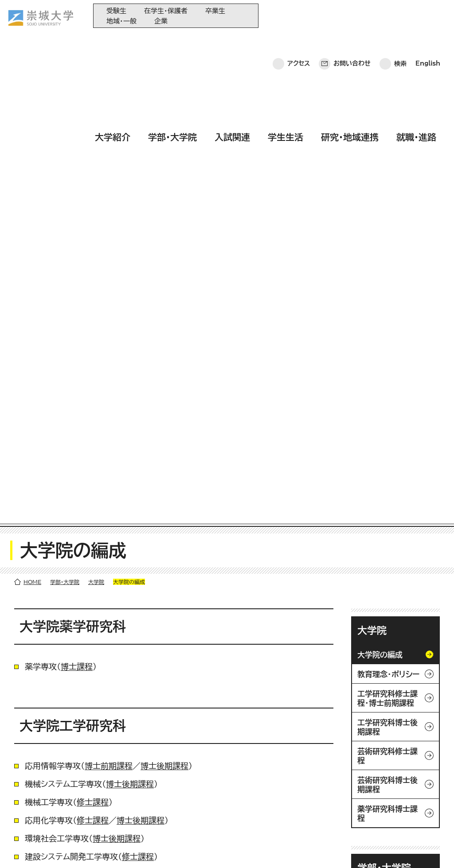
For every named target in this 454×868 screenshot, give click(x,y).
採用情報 (252, 848)
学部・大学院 (172, 41)
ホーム (23, 848)
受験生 (116, 11)
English (428, 16)
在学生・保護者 (166, 11)
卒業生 (215, 11)
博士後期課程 (164, 296)
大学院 (96, 112)
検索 (400, 16)
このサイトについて (148, 848)
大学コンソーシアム (228, 797)
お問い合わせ (352, 16)
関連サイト (217, 826)
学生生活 (286, 41)
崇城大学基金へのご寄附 (236, 782)
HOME (32, 112)
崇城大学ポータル (63, 789)
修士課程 (93, 332)
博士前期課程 (109, 296)
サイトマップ (207, 848)
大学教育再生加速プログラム (241, 768)
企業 (161, 21)
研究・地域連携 (350, 41)
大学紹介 (113, 41)
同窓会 (213, 753)
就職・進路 (416, 41)
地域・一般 (121, 21)
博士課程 (77, 196)
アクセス (299, 16)
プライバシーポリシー (76, 848)
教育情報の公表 (224, 812)
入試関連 (232, 41)
